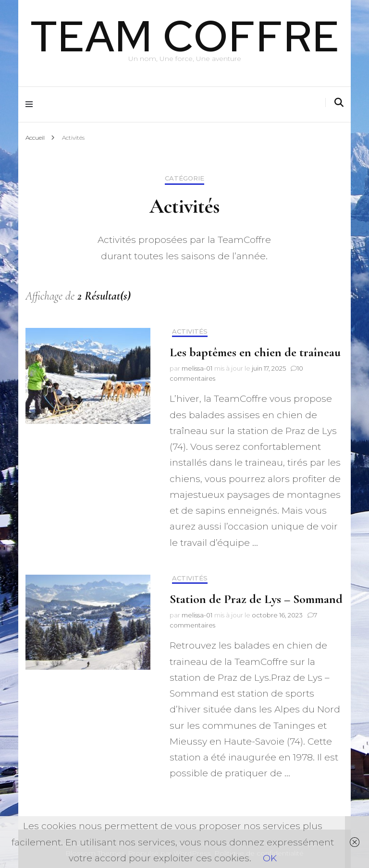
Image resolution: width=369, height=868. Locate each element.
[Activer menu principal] (31, 104)
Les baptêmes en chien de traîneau (255, 352)
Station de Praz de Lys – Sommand (256, 599)
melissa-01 (197, 368)
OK (270, 858)
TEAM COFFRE (185, 36)
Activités (190, 332)
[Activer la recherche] (339, 102)
